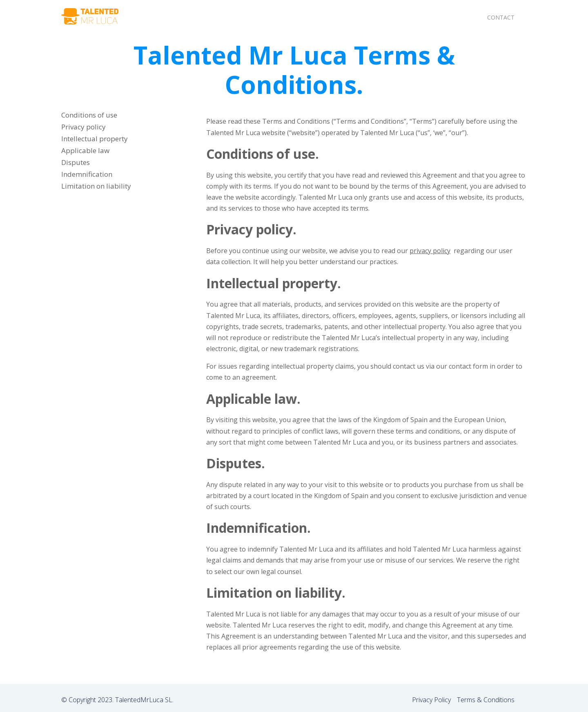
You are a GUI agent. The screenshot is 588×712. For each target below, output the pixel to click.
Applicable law (85, 150)
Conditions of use (89, 115)
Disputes (76, 162)
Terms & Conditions (486, 700)
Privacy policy (84, 127)
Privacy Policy (431, 700)
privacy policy (430, 251)
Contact (501, 17)
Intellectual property (95, 139)
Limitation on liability (96, 186)
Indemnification (87, 174)
